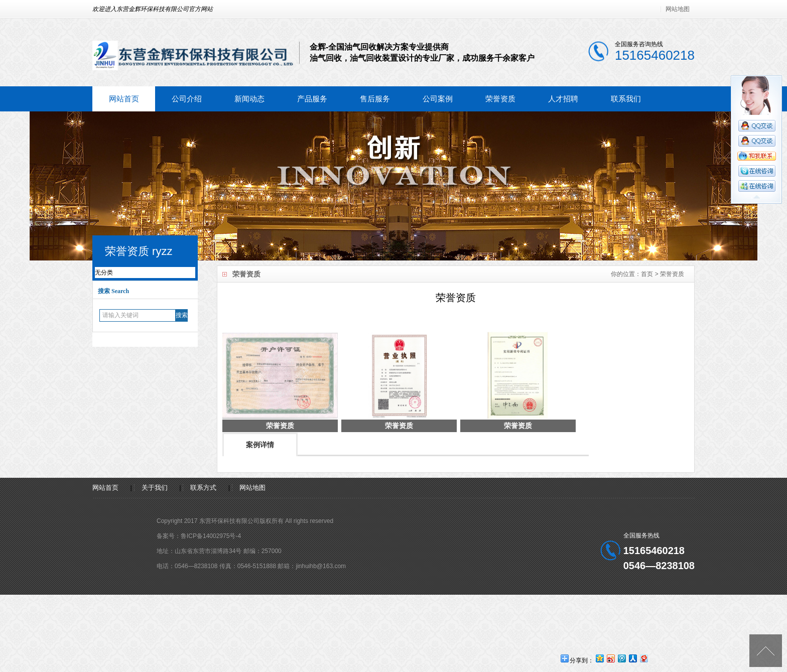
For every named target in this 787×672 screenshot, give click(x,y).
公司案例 (438, 99)
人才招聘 (563, 99)
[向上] (766, 651)
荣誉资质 (500, 99)
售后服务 (375, 99)
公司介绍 (187, 99)
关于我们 (155, 488)
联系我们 (626, 99)
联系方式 (203, 488)
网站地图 (678, 9)
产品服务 (312, 99)
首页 (647, 274)
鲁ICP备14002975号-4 (211, 536)
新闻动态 (249, 99)
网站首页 (124, 99)
